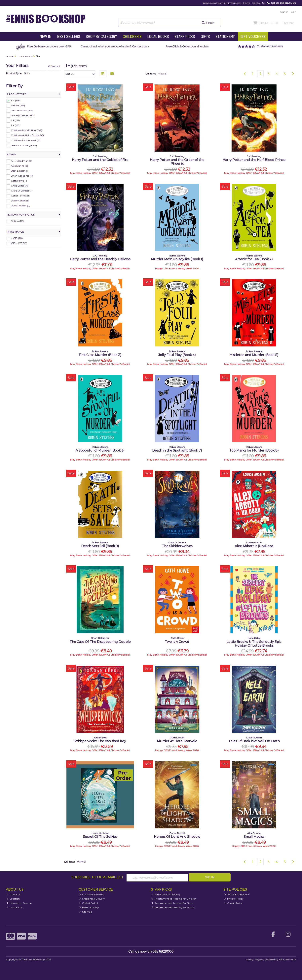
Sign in (284, 12)
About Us (14, 894)
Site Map (86, 912)
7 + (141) (15, 120)
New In (45, 37)
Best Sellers (69, 37)
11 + (27, 73)
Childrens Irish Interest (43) (26, 140)
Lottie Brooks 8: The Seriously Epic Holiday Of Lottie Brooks (254, 644)
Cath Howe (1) (19, 181)
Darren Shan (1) (20, 201)
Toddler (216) (18, 105)
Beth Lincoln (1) (20, 171)
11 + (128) (16, 100)
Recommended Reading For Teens (173, 903)
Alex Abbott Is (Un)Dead (254, 546)
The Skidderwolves (177, 546)
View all (163, 74)
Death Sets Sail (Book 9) (100, 546)
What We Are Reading (166, 894)
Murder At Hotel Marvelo (177, 741)
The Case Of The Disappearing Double (100, 642)
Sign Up (210, 877)
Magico (259, 959)
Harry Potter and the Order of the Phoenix (177, 162)
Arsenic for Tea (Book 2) (254, 259)
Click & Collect (89, 903)
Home (247, 3)
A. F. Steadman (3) (21, 161)
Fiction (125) (18, 221)
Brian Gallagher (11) (22, 176)
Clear (54, 66)
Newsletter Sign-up (19, 903)
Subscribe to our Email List (97, 877)
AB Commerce (287, 959)
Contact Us (259, 3)
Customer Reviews (91, 894)
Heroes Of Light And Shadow (177, 837)
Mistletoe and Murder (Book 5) (254, 355)
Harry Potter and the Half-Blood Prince (254, 160)
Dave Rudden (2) (20, 206)
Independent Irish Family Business (222, 3)
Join (294, 12)
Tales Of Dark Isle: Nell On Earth (254, 741)
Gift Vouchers (253, 37)
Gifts (205, 37)
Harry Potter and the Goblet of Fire (100, 160)
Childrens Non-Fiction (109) (26, 130)
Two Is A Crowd (177, 642)
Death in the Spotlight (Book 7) (177, 450)
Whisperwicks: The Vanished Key (100, 741)
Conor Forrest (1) (20, 196)
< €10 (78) (17, 238)
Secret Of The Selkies (100, 837)
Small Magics (254, 837)
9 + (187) (16, 125)
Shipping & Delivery (92, 899)
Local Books (158, 37)
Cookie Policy (233, 903)
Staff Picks (185, 37)
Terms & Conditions (237, 894)
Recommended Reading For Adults (173, 907)
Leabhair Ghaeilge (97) (24, 145)
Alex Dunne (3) (19, 166)
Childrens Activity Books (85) (27, 135)
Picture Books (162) (22, 110)
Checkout (288, 23)
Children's (132, 37)
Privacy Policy (234, 899)
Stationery (225, 37)
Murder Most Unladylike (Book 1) (177, 259)
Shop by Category (101, 37)
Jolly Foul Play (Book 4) (177, 355)
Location (13, 899)
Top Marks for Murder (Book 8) (254, 450)
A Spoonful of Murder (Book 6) (100, 450)
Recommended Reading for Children (174, 899)
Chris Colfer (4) (19, 186)
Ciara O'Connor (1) (22, 191)
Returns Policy (89, 907)
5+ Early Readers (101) (23, 115)
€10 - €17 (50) (19, 243)
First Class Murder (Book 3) (100, 355)
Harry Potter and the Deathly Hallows (100, 259)
